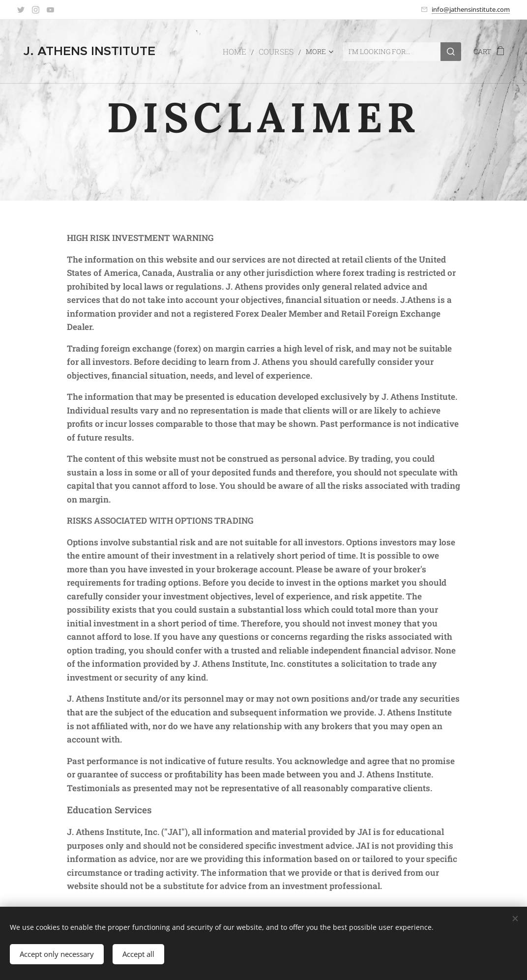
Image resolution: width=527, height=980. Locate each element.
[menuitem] (242, 52)
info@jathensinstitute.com (471, 9)
